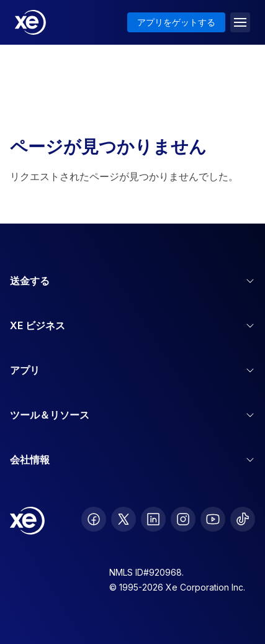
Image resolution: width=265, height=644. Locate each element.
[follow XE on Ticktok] (243, 519)
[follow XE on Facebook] (94, 519)
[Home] (30, 22)
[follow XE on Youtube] (213, 519)
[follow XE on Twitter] (124, 519)
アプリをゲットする (176, 22)
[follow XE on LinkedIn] (153, 519)
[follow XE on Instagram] (183, 519)
